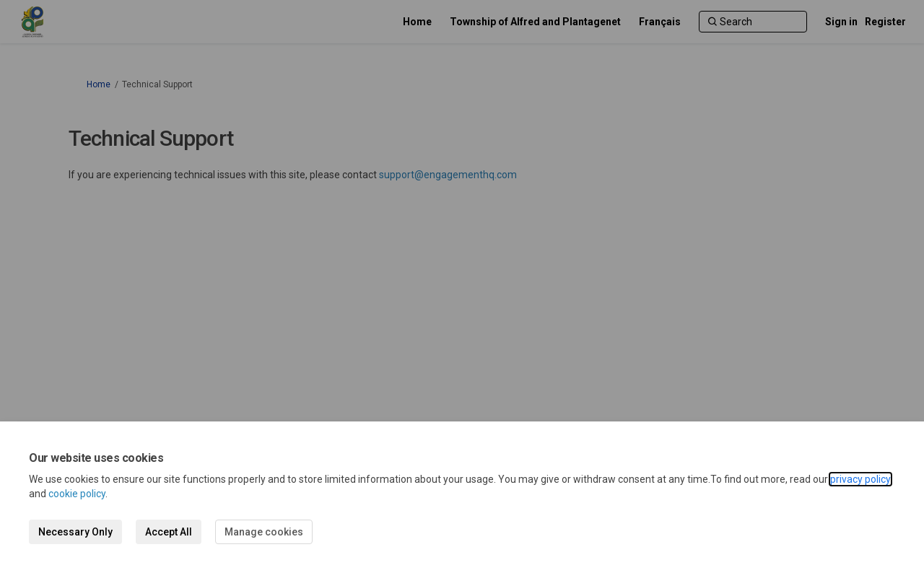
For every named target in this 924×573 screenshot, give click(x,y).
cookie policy (77, 494)
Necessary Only (75, 532)
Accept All (169, 532)
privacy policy (860, 479)
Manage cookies (264, 532)
